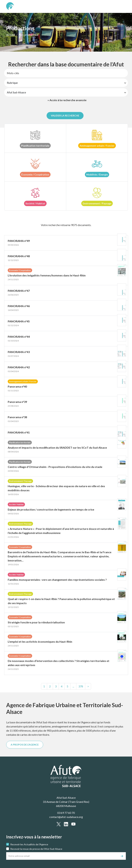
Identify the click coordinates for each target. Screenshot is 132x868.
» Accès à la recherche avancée (67, 100)
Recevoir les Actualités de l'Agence (29, 844)
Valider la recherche (65, 116)
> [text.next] (88, 686)
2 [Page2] (50, 686)
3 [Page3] (56, 686)
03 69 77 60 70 (66, 813)
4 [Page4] (62, 686)
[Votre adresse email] (62, 856)
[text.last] (81, 686)
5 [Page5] (67, 686)
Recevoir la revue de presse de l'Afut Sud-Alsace (36, 849)
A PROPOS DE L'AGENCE (25, 745)
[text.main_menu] (121, 7)
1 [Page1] (44, 686)
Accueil (11, 35)
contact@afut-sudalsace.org (66, 817)
